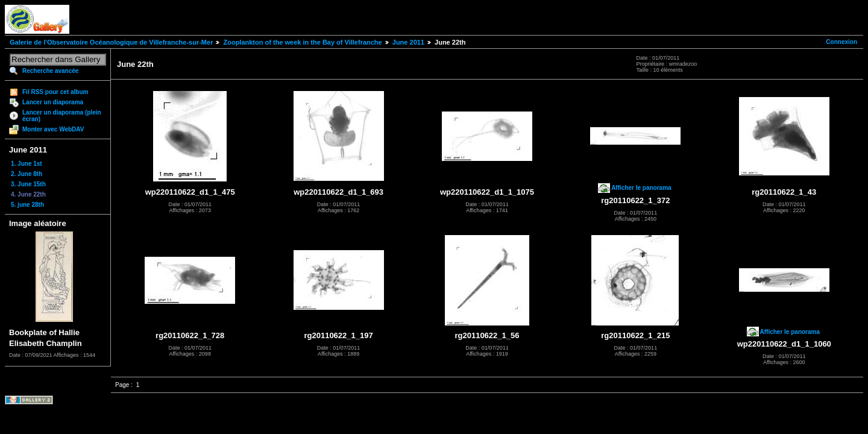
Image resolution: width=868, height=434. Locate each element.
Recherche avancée (50, 71)
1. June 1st (27, 164)
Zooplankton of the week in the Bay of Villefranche (302, 42)
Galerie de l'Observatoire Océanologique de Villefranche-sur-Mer (111, 42)
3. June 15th (28, 184)
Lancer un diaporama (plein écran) (62, 116)
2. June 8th (27, 174)
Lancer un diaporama (53, 102)
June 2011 (408, 42)
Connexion (841, 42)
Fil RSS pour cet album (55, 92)
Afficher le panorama (641, 188)
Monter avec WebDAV (53, 129)
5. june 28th (27, 205)
